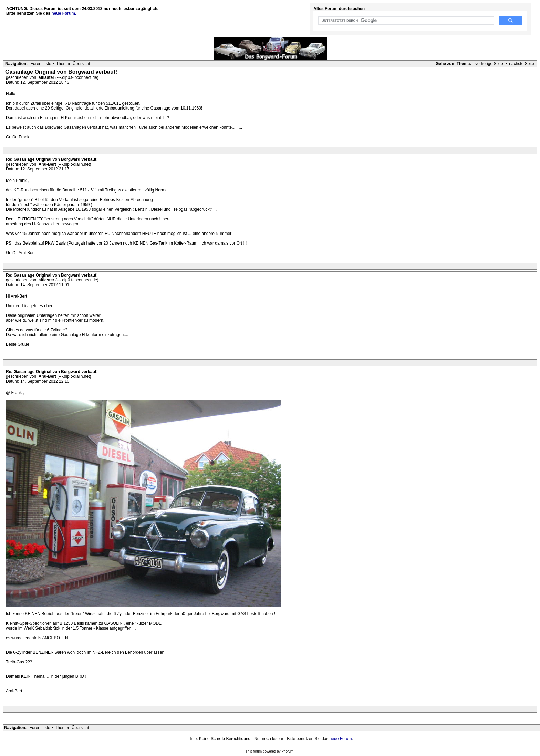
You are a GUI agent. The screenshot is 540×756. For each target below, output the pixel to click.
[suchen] (405, 21)
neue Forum (341, 739)
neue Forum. (64, 13)
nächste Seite (522, 64)
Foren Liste (41, 64)
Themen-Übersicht (73, 64)
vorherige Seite (489, 64)
